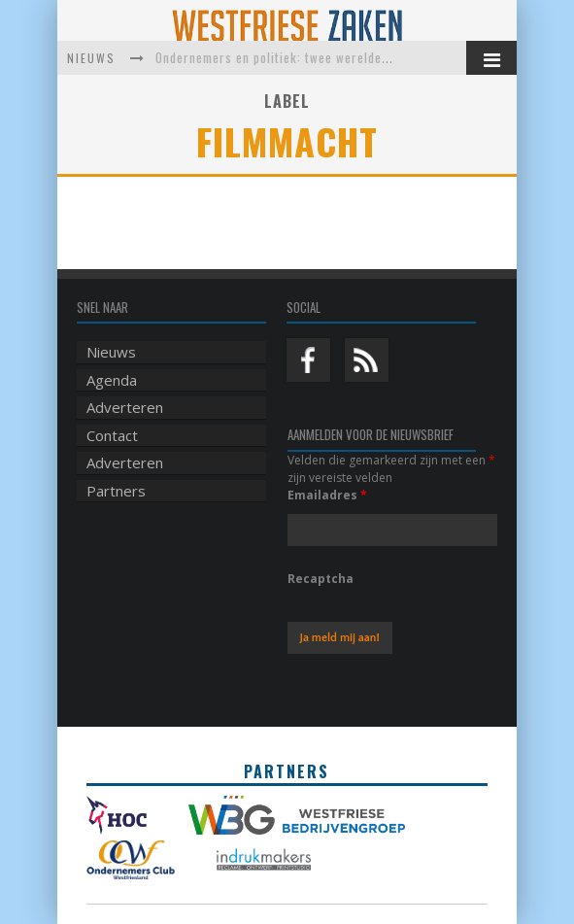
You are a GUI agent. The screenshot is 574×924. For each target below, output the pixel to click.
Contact (112, 435)
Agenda (112, 380)
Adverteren (125, 407)
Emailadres (327, 495)
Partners (116, 491)
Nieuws (111, 352)
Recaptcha (321, 579)
